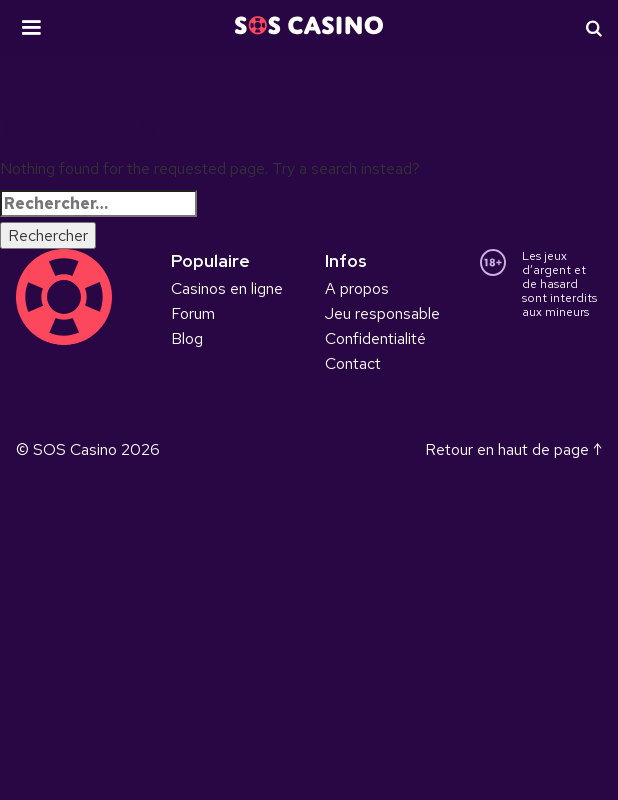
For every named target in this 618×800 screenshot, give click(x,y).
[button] (31, 28)
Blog (187, 338)
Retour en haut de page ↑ (513, 449)
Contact (353, 363)
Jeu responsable (382, 313)
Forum (193, 313)
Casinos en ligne (227, 288)
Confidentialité (375, 338)
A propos (357, 288)
